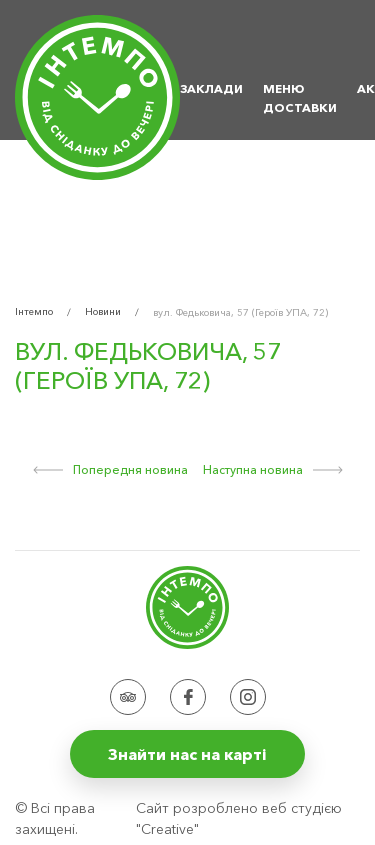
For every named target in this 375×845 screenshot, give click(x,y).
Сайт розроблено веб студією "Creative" (239, 818)
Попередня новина (110, 470)
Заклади (211, 88)
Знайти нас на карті (187, 754)
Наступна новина (273, 470)
